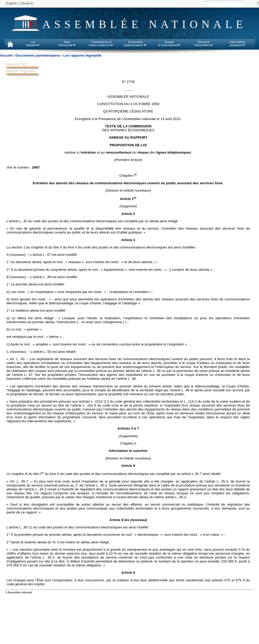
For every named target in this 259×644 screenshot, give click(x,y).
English (12, 3)
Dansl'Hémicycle (67, 44)
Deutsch (27, 3)
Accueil (6, 55)
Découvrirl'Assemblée (203, 44)
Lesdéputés (33, 44)
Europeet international (169, 44)
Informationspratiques (238, 44)
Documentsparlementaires (135, 44)
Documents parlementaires (38, 55)
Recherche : (207, 4)
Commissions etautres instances (101, 44)
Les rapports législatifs (82, 55)
